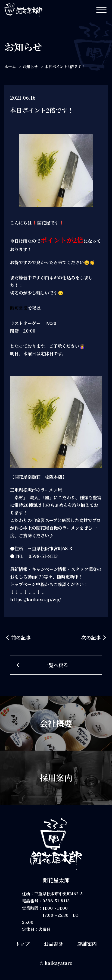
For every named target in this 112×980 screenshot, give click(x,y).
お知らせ (30, 67)
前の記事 (21, 637)
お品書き (54, 944)
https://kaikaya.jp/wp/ (35, 600)
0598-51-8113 (56, 901)
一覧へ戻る (56, 665)
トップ (22, 944)
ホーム (10, 67)
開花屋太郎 (56, 880)
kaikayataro (59, 963)
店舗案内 (87, 944)
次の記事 (91, 637)
